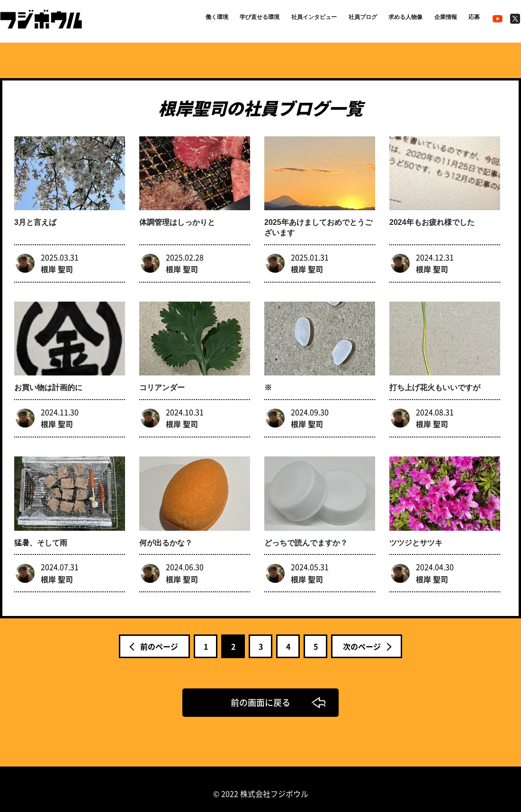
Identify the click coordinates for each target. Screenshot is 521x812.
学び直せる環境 (225, 20)
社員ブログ (344, 20)
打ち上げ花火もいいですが (435, 381)
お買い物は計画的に (48, 381)
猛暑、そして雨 (41, 533)
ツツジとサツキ (416, 533)
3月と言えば (35, 219)
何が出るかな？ (166, 533)
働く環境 (176, 20)
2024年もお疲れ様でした (432, 219)
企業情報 (440, 20)
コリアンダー (162, 381)
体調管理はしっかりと (177, 219)
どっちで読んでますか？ (306, 533)
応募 (472, 20)
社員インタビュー (288, 20)
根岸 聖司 (57, 266)
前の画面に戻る (260, 693)
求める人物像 (393, 20)
